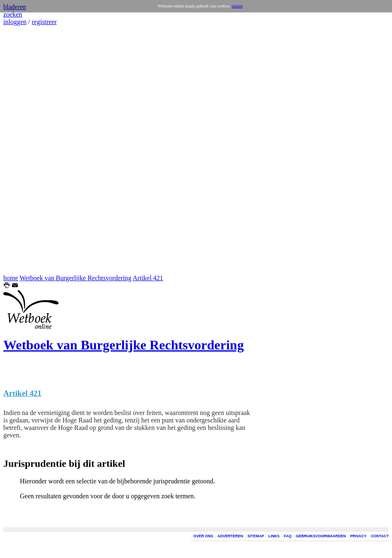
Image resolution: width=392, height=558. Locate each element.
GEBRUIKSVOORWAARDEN (321, 536)
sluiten (237, 6)
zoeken (13, 14)
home (11, 278)
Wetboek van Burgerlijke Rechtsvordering (75, 278)
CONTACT (380, 536)
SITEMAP (256, 536)
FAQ (288, 536)
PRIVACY (358, 536)
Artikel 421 (148, 278)
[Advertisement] (28, 150)
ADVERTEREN (230, 536)
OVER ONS (203, 536)
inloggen (15, 22)
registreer (44, 22)
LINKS (274, 536)
